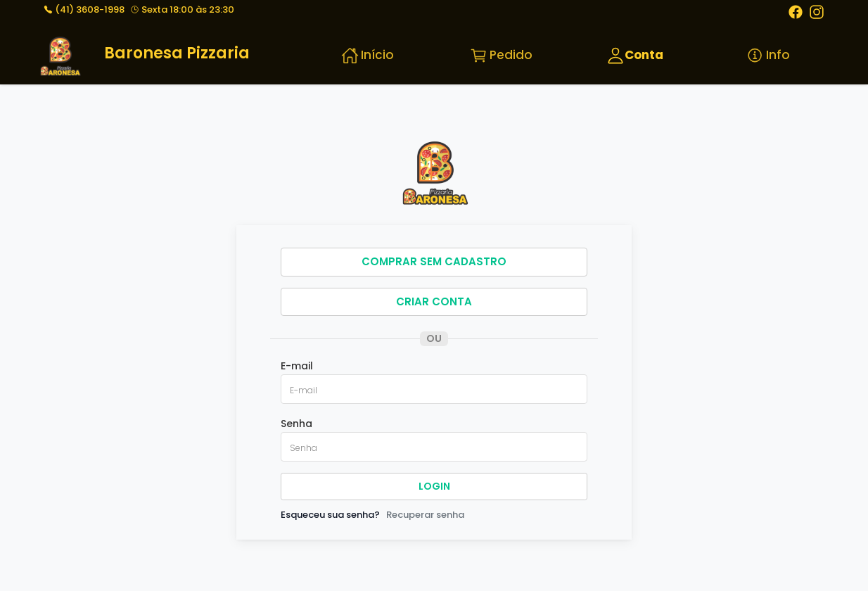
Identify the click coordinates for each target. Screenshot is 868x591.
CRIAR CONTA (434, 301)
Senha (296, 424)
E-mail (297, 366)
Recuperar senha (425, 515)
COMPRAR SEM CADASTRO (434, 261)
